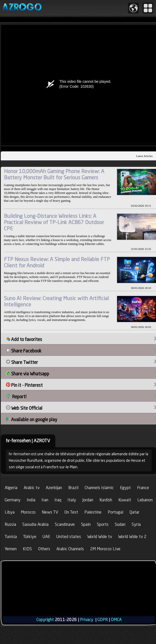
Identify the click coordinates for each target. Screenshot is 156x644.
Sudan (120, 524)
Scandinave (65, 524)
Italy (72, 500)
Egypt (125, 488)
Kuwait (125, 500)
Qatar (134, 512)
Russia (10, 524)
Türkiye (30, 537)
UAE (46, 537)
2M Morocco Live (105, 549)
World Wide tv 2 (132, 537)
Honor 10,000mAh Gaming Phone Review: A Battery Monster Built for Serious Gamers (54, 174)
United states (69, 537)
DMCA (116, 620)
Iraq (58, 500)
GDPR (103, 620)
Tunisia (11, 537)
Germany (13, 500)
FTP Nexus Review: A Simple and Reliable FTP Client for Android (57, 262)
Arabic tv (32, 488)
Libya (10, 512)
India (31, 500)
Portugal (116, 512)
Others (44, 549)
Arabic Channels (70, 549)
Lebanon (145, 500)
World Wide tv (100, 537)
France (143, 488)
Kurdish (106, 500)
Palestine (93, 512)
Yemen (11, 549)
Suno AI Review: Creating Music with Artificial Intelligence (56, 301)
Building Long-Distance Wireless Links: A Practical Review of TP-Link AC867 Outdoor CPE (54, 222)
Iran (45, 500)
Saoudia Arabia (35, 524)
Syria (136, 524)
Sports (103, 524)
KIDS (27, 549)
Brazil (73, 488)
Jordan (88, 500)
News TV (50, 512)
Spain (86, 524)
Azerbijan (54, 488)
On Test (71, 512)
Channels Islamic (99, 488)
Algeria (11, 488)
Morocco (28, 512)
